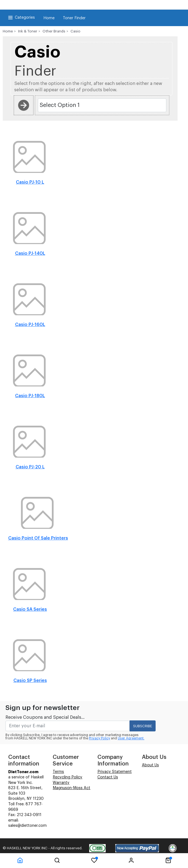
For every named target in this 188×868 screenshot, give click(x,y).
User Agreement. (131, 738)
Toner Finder (74, 18)
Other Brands (54, 31)
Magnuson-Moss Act (71, 788)
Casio (75, 31)
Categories (21, 18)
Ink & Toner (28, 31)
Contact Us (108, 777)
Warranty (61, 783)
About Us (150, 765)
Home (49, 18)
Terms (58, 772)
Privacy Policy (99, 738)
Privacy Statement (115, 772)
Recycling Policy (68, 777)
